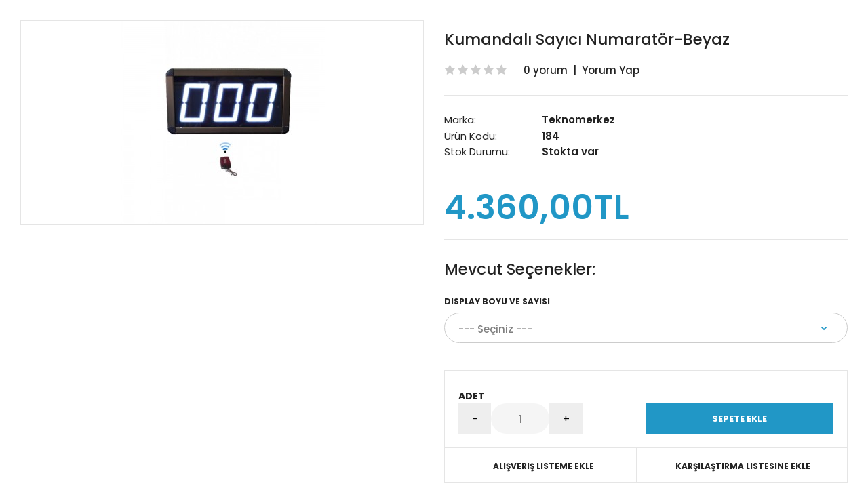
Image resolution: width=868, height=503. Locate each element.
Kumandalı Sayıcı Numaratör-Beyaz (587, 39)
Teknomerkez (578, 120)
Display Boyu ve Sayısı (497, 301)
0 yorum (546, 70)
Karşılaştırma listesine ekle (743, 466)
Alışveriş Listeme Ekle (544, 466)
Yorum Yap (611, 70)
